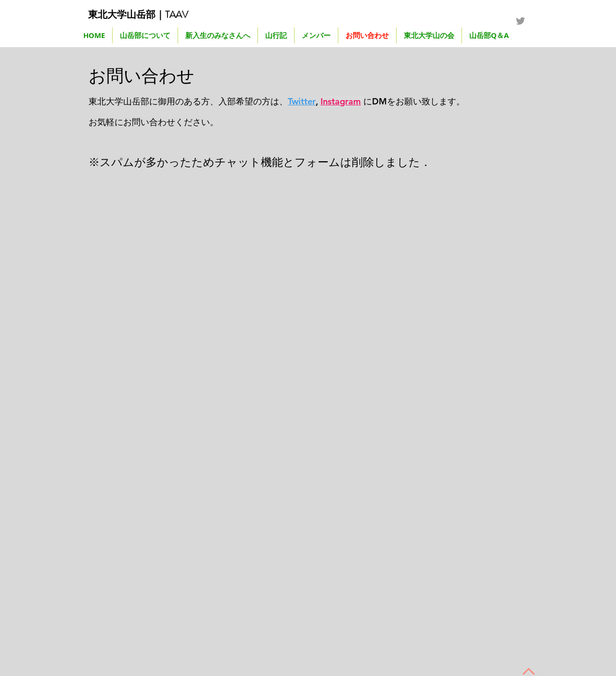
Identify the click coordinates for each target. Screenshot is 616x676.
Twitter (302, 101)
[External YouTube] (190, 363)
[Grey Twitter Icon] (520, 21)
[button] (276, 35)
